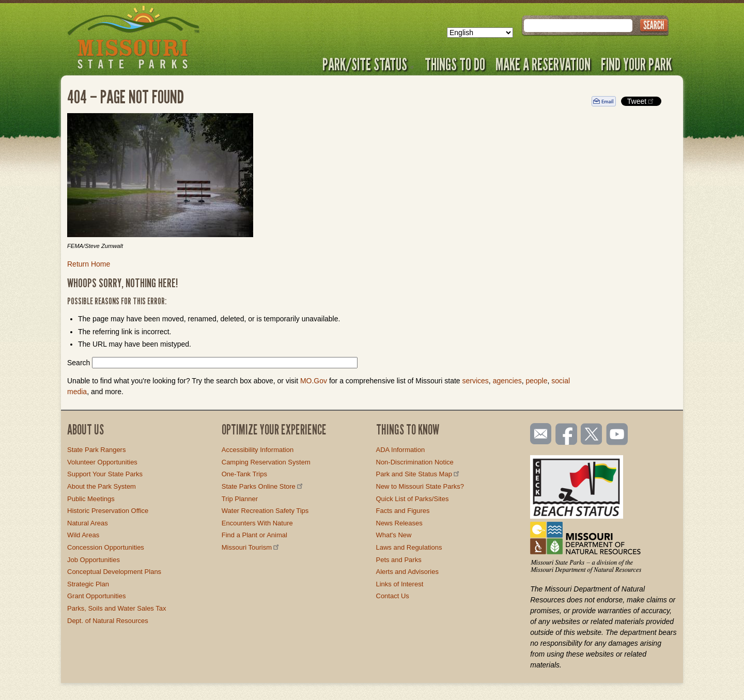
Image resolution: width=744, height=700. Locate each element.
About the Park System (102, 486)
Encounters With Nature (257, 523)
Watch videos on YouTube (617, 435)
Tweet (641, 101)
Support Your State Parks (105, 474)
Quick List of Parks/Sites (413, 499)
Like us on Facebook (567, 435)
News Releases (399, 523)
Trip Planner (240, 499)
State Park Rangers (96, 450)
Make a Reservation (543, 64)
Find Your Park (636, 64)
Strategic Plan (88, 584)
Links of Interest (400, 584)
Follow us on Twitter (591, 435)
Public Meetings (91, 499)
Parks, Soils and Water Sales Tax (117, 608)
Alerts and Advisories (407, 572)
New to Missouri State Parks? (420, 486)
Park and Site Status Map (419, 474)
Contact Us (393, 596)
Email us (539, 434)
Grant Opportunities (96, 596)
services (475, 381)
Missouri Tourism (251, 547)
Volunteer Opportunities (102, 462)
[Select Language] (480, 33)
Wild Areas (83, 535)
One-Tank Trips (244, 474)
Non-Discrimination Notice (415, 462)
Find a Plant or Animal (254, 535)
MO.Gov (314, 381)
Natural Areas (88, 523)
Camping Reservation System (266, 462)
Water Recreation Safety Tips (265, 511)
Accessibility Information (258, 450)
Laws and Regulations (409, 547)
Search (79, 363)
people (536, 381)
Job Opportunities (94, 560)
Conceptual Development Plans (114, 572)
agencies (507, 381)
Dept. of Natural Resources (108, 621)
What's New (394, 535)
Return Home (89, 264)
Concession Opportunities (106, 547)
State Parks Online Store (263, 486)
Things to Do (455, 64)
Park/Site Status (368, 64)
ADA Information (401, 450)
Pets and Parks (399, 560)
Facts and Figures (403, 511)
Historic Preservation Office (108, 511)
